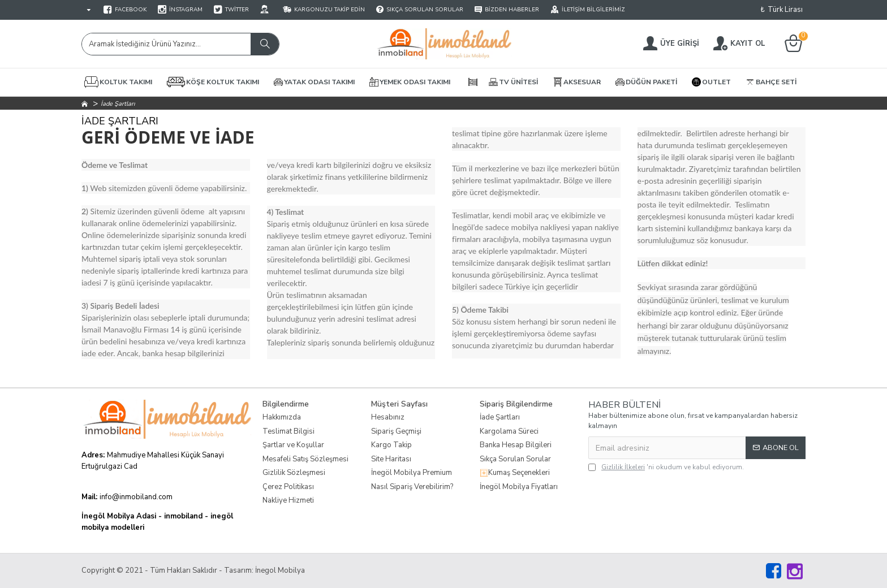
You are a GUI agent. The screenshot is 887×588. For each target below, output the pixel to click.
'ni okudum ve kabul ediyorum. (666, 467)
